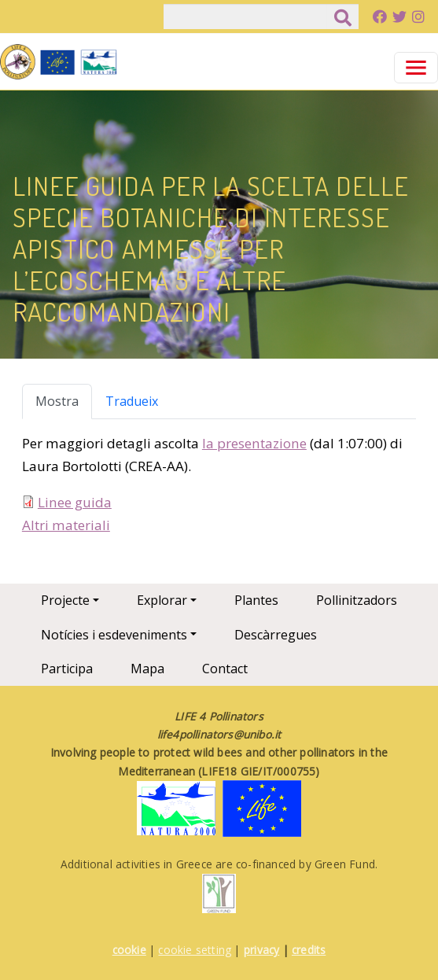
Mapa (147, 669)
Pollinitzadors (357, 600)
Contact (225, 669)
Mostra (57, 401)
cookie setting (195, 950)
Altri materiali (66, 525)
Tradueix (132, 401)
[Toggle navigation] (416, 68)
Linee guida (75, 502)
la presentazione (254, 443)
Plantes (256, 600)
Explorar (162, 600)
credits (309, 950)
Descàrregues (276, 635)
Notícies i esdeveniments (114, 635)
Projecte (65, 600)
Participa (67, 669)
